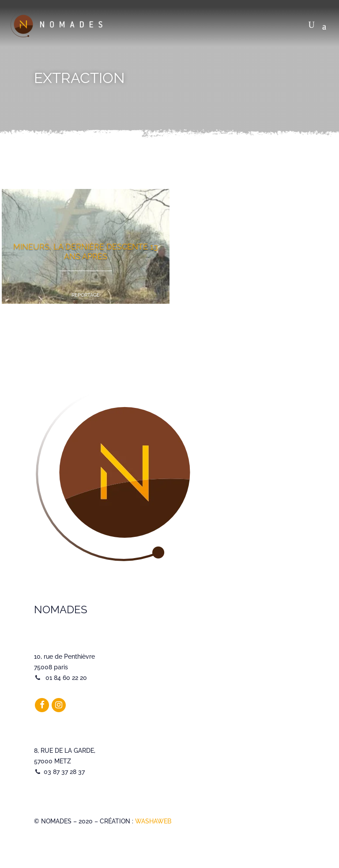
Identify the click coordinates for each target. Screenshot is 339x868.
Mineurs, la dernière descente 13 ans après (86, 251)
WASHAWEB (153, 821)
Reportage (86, 295)
